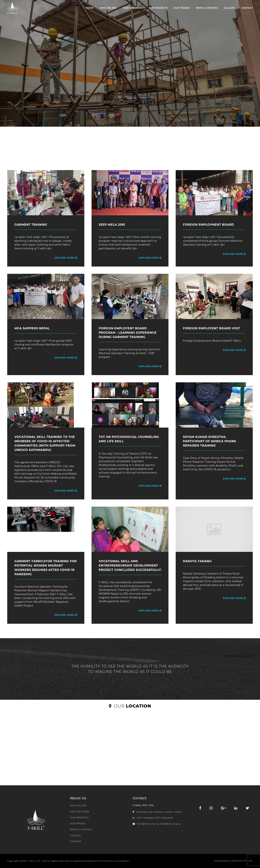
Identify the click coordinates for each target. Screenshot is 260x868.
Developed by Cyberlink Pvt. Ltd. (233, 861)
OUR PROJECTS (158, 8)
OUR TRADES (182, 8)
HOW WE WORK (133, 8)
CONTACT (247, 8)
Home (90, 8)
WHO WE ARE (108, 8)
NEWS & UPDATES (207, 8)
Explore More (66, 258)
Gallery (229, 8)
